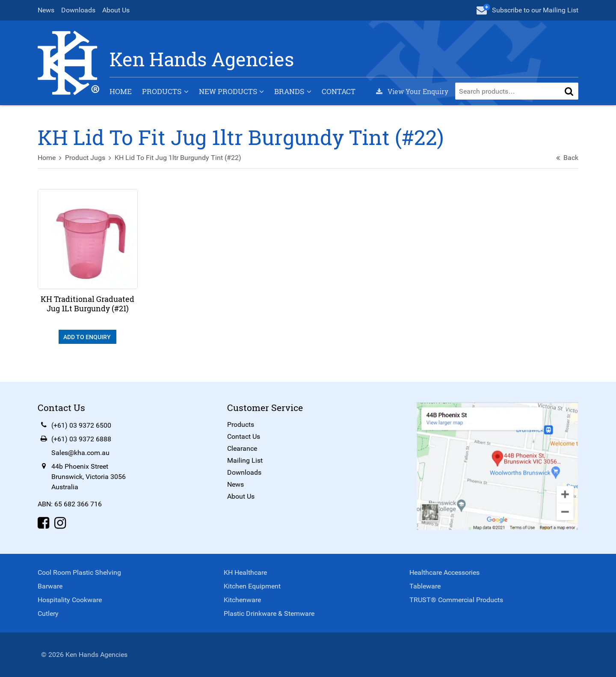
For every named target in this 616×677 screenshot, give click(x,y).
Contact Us (244, 436)
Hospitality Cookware (70, 600)
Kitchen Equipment (252, 586)
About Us (116, 10)
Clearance (242, 448)
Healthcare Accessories (444, 572)
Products (162, 91)
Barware (50, 586)
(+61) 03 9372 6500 (81, 425)
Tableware (425, 586)
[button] (569, 91)
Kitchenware (242, 600)
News (46, 10)
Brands (289, 91)
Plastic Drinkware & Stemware (269, 613)
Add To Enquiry (88, 337)
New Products (228, 91)
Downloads (78, 10)
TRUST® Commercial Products (456, 600)
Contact (339, 91)
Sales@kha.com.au (80, 453)
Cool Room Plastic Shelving (79, 572)
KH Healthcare (245, 572)
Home (121, 91)
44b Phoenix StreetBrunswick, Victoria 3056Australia (89, 477)
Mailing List (245, 460)
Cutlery (48, 613)
